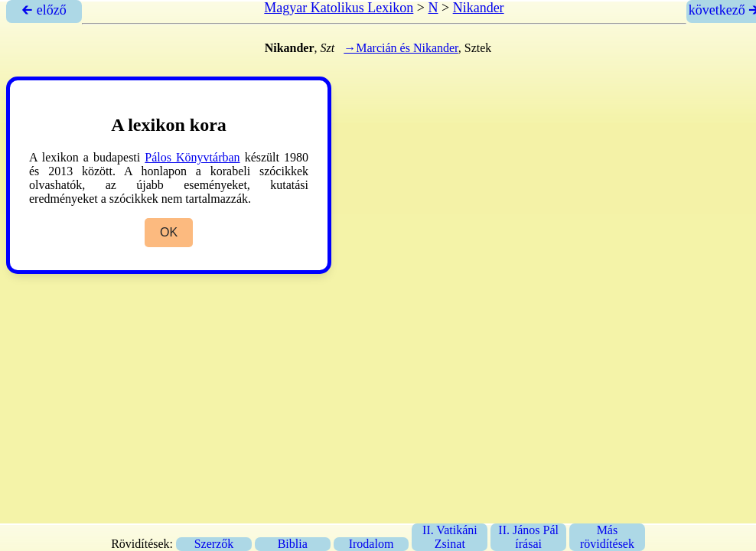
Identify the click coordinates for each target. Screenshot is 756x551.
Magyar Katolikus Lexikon (339, 8)
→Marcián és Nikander (401, 48)
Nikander (479, 8)
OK (169, 232)
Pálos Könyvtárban (192, 157)
